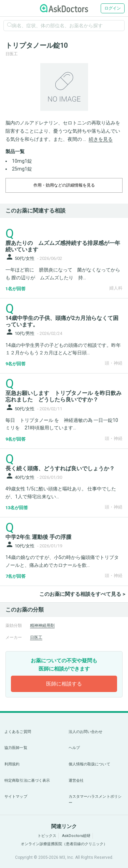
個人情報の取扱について (89, 764)
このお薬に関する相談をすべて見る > (82, 594)
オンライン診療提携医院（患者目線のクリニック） (64, 844)
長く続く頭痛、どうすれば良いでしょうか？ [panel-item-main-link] (60, 468)
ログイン (113, 8)
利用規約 (12, 764)
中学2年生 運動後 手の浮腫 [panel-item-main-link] (38, 537)
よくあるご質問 (18, 732)
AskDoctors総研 (76, 836)
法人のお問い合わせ (86, 732)
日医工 (36, 637)
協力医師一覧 (16, 748)
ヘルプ (74, 748)
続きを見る (101, 139)
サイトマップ (16, 797)
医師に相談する (64, 684)
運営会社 (76, 781)
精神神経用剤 (42, 626)
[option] (64, 87)
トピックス (47, 836)
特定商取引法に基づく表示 (27, 781)
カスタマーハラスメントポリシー (95, 800)
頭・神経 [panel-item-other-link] (114, 363)
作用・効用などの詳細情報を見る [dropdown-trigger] (64, 185)
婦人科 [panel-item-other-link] (116, 288)
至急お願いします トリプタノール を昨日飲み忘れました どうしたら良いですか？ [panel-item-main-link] (63, 396)
